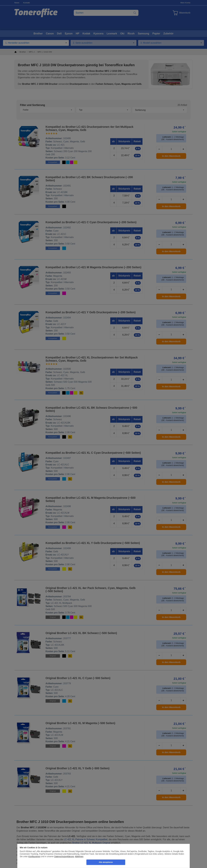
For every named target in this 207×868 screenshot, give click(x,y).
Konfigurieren (34, 856)
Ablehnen (79, 856)
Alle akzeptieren (106, 862)
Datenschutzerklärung (64, 856)
